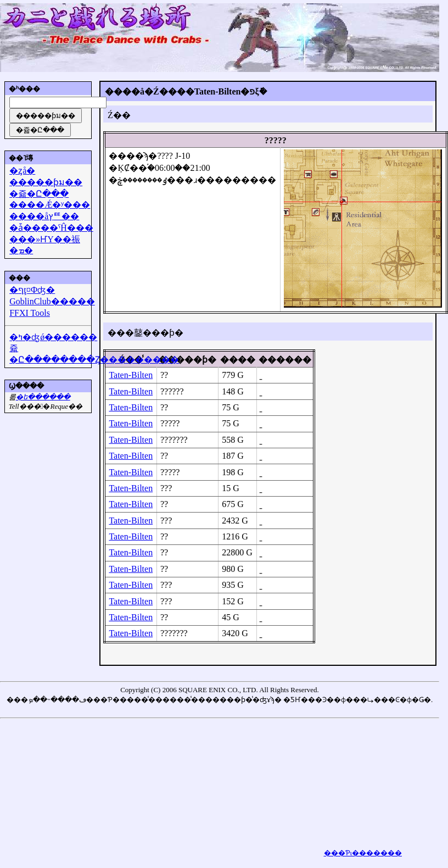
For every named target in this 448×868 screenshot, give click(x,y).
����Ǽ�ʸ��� (50, 205)
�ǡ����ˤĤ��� (51, 228)
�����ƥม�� (46, 182)
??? (166, 488)
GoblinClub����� (52, 301)
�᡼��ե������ (43, 397)
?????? (172, 391)
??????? (174, 440)
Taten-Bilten (131, 375)
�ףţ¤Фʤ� (32, 290)
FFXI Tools (30, 313)
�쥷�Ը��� (39, 194)
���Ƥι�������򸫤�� (363, 853)
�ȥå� (22, 171)
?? (164, 375)
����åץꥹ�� (44, 216)
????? (170, 423)
